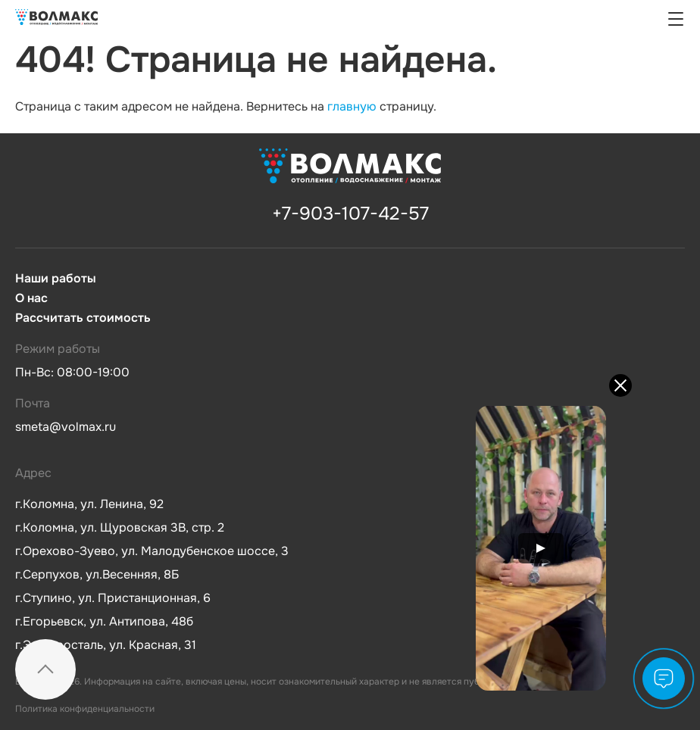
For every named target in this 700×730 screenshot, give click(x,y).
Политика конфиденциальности (85, 709)
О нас (31, 298)
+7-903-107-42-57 (350, 214)
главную (352, 106)
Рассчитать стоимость (83, 318)
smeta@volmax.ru (66, 427)
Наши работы (56, 279)
